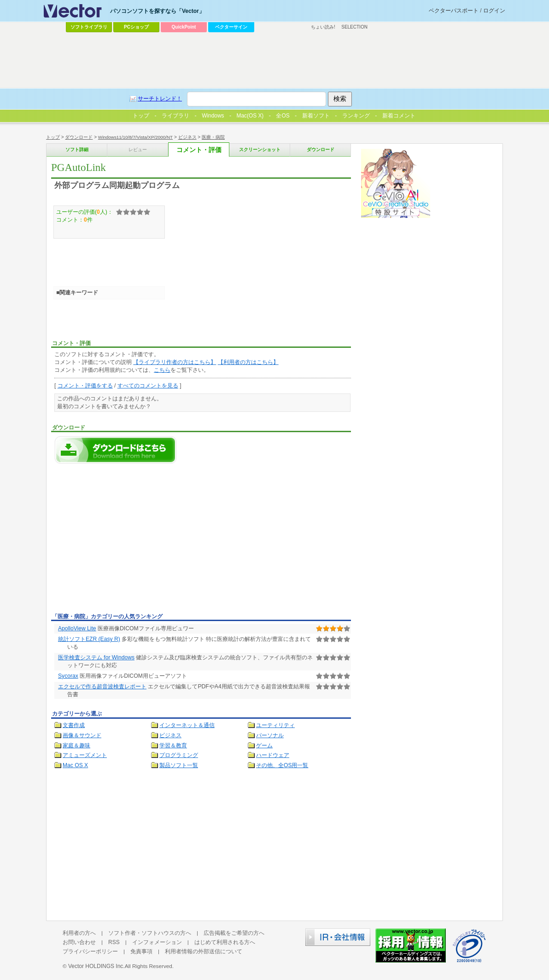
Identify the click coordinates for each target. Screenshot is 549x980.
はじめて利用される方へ (225, 942)
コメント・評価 (199, 150)
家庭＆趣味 (76, 745)
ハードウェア (273, 755)
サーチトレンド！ (160, 99)
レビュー (138, 150)
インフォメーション (157, 942)
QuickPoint (184, 27)
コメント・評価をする (85, 386)
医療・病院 (213, 137)
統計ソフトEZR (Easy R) (89, 639)
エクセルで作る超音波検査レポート (102, 687)
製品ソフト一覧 (179, 765)
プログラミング (179, 755)
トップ (53, 137)
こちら (162, 370)
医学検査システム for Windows (96, 657)
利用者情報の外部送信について (204, 951)
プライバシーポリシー (90, 951)
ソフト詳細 (77, 150)
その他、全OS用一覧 (282, 765)
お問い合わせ (79, 942)
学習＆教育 (173, 745)
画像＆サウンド (82, 735)
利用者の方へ (79, 933)
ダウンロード (79, 137)
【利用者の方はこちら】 (248, 362)
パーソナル (270, 735)
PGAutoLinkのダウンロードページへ (116, 450)
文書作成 (74, 725)
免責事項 (141, 951)
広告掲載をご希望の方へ (234, 933)
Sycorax (68, 676)
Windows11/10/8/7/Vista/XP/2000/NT (135, 137)
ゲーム (264, 745)
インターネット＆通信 (187, 725)
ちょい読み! (323, 27)
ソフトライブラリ (89, 27)
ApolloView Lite (77, 628)
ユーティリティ (275, 725)
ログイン (494, 11)
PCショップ (136, 27)
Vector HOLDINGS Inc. (96, 966)
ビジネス (187, 137)
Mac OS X (75, 765)
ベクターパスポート (454, 11)
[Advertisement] (128, 541)
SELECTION (354, 27)
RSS (114, 942)
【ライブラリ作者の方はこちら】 (175, 362)
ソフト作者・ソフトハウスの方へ (150, 933)
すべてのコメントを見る (148, 386)
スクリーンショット (260, 150)
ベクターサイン (231, 27)
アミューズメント (85, 755)
